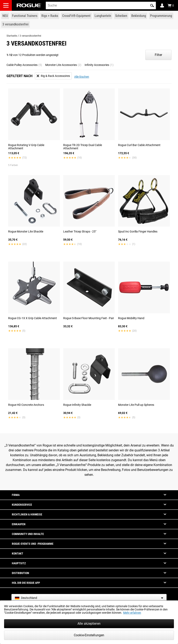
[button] (152, 5)
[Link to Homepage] (29, 5)
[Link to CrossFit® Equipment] (76, 16)
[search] (101, 5)
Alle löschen (82, 77)
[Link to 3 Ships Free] (15, 24)
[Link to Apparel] (139, 16)
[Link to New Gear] (5, 16)
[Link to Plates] (121, 16)
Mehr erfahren (132, 613)
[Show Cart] (171, 5)
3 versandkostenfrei (30, 36)
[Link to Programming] (161, 16)
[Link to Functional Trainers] (25, 16)
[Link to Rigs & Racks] (50, 16)
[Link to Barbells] (103, 16)
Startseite (12, 36)
